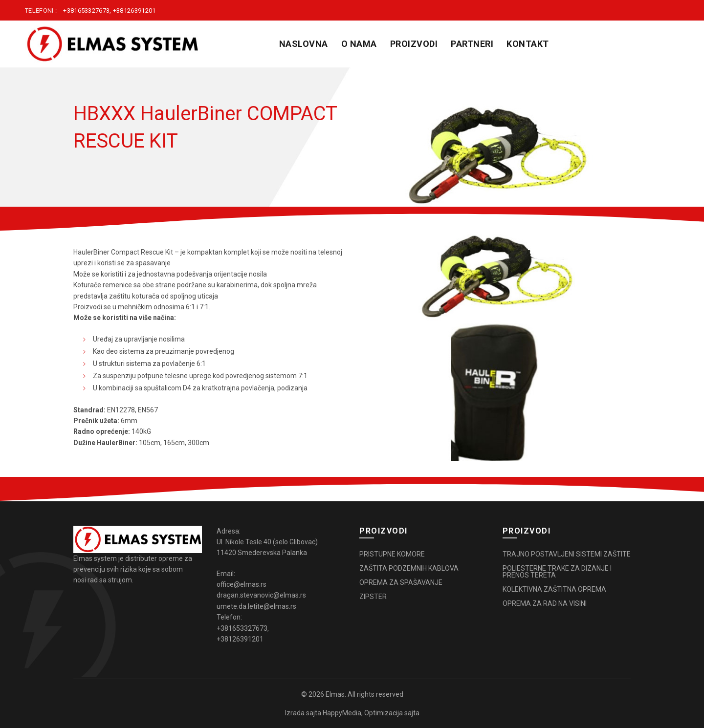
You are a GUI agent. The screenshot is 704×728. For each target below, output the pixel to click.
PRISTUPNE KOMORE (392, 554)
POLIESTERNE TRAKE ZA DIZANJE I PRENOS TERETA (557, 572)
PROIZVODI (414, 44)
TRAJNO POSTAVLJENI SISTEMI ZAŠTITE (567, 554)
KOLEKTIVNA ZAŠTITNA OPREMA (554, 589)
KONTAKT (528, 44)
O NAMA (359, 44)
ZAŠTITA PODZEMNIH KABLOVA (409, 568)
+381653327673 (86, 11)
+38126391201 (134, 11)
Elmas (335, 694)
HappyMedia (342, 713)
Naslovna (304, 44)
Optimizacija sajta (392, 713)
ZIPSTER (373, 597)
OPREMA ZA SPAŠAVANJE (401, 582)
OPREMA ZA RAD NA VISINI (545, 603)
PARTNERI (472, 44)
